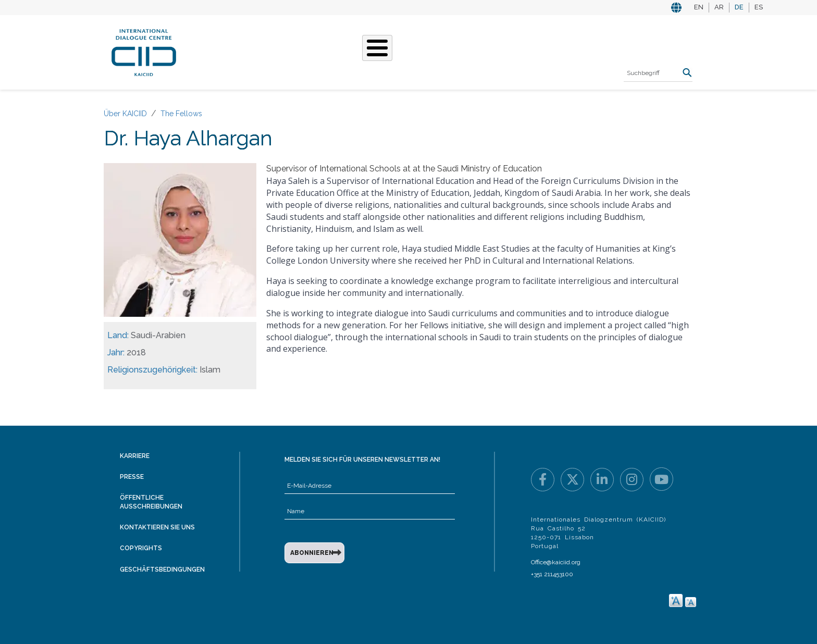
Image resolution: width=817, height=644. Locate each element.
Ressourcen (542, 51)
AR (719, 7)
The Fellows (181, 114)
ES (759, 7)
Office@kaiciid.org (556, 562)
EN (699, 7)
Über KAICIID (223, 51)
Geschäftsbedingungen (162, 569)
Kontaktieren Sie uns (157, 527)
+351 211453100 (552, 574)
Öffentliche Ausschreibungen (151, 502)
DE (739, 7)
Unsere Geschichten (370, 51)
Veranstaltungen (465, 51)
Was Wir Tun (287, 51)
